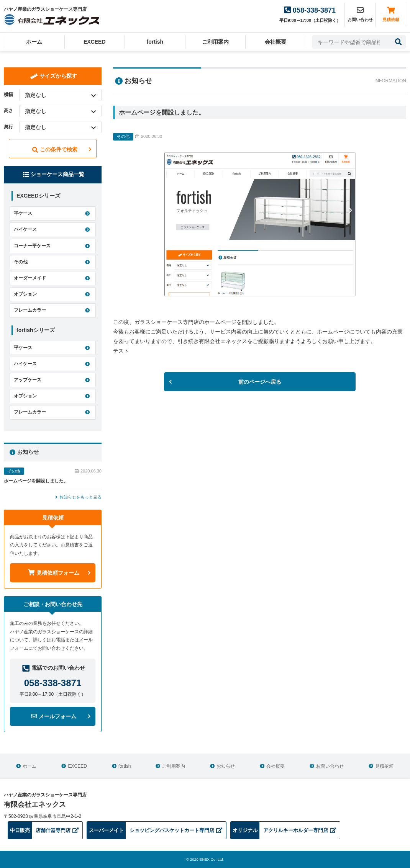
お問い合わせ (330, 766)
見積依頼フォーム (54, 573)
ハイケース (25, 229)
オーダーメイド (30, 278)
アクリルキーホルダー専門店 (283, 830)
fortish (155, 42)
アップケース (28, 380)
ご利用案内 (215, 42)
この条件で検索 (55, 150)
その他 (21, 262)
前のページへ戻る (260, 382)
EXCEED (95, 42)
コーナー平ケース (32, 246)
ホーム (34, 42)
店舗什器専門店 (43, 830)
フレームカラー (30, 310)
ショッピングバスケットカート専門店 (155, 830)
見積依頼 (391, 14)
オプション (25, 294)
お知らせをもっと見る (78, 497)
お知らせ (226, 766)
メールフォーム (54, 716)
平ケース (23, 213)
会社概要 (276, 42)
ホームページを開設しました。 (36, 481)
